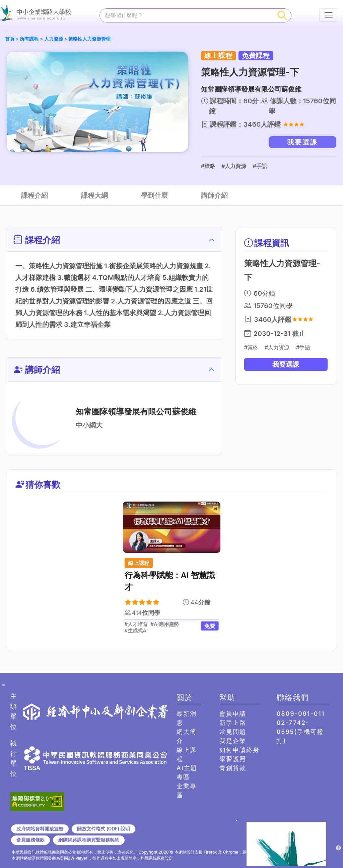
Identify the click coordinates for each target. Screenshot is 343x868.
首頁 (10, 39)
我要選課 (302, 142)
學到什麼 (154, 195)
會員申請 (233, 714)
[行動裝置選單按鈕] (329, 15)
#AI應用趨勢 (165, 624)
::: (5, 31)
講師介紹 (214, 195)
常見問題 (233, 732)
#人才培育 (136, 624)
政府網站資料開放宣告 (40, 829)
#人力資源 (234, 166)
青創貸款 (233, 768)
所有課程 (29, 39)
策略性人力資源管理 (89, 39)
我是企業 (233, 741)
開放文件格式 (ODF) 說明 (103, 829)
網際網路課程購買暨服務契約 (89, 840)
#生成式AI (136, 631)
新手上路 (233, 723)
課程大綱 (94, 195)
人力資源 (54, 39)
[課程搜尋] (187, 15)
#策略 (208, 166)
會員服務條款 (30, 840)
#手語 (260, 166)
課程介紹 (35, 195)
